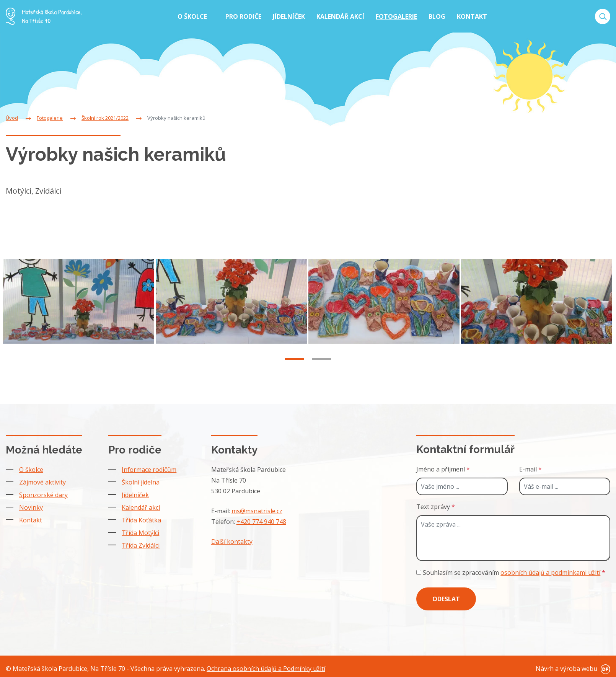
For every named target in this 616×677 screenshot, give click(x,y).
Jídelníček (135, 493)
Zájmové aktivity (42, 480)
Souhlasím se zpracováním (511, 570)
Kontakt (31, 518)
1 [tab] (295, 366)
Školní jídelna (141, 480)
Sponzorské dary (43, 493)
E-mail (530, 467)
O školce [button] (193, 16)
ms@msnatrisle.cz (257, 509)
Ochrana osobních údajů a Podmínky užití (266, 666)
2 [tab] (321, 366)
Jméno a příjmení (443, 467)
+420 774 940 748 (261, 519)
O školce (31, 467)
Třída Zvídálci (141, 543)
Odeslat (446, 597)
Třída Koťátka (141, 518)
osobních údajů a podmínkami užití (550, 570)
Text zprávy (436, 504)
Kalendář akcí (141, 505)
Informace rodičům (149, 467)
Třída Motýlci (140, 530)
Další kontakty (232, 539)
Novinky (31, 505)
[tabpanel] (79, 309)
